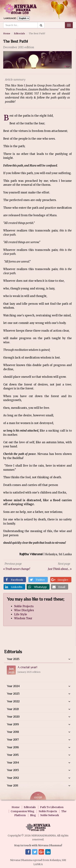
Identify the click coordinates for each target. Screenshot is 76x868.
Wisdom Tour (23, 618)
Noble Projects (24, 606)
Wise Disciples (24, 610)
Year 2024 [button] (13, 686)
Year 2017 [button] (13, 740)
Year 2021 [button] (13, 709)
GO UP (38, 796)
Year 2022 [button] (13, 701)
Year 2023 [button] (13, 694)
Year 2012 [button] (13, 778)
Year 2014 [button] (13, 763)
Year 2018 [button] (13, 732)
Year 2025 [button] (13, 659)
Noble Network (50, 815)
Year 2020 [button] (13, 717)
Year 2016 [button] (13, 747)
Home (7, 33)
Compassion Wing (23, 811)
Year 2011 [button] (12, 786)
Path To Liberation (52, 807)
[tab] (38, 659)
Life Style (21, 614)
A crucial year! (27, 667)
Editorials (19, 33)
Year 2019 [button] (13, 724)
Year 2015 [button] (13, 755)
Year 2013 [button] (13, 770)
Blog (33, 815)
